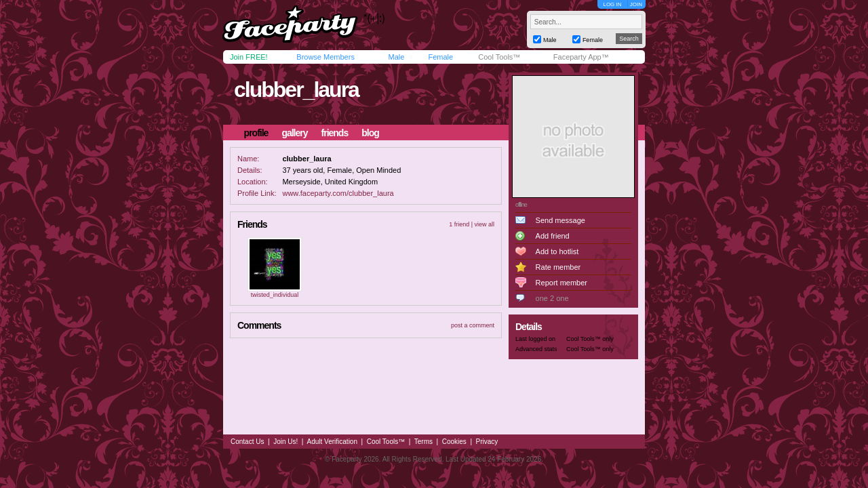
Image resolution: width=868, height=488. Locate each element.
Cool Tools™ (499, 57)
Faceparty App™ (581, 57)
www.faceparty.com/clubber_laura (338, 193)
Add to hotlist (557, 251)
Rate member (558, 267)
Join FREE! (249, 57)
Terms (423, 442)
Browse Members (325, 57)
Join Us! (285, 442)
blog (370, 133)
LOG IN (612, 4)
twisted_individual (275, 295)
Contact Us (247, 442)
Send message (560, 220)
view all (484, 224)
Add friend (553, 236)
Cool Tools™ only (590, 339)
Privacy (487, 442)
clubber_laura (296, 89)
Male (396, 57)
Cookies (454, 442)
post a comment (473, 325)
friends (335, 133)
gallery (294, 133)
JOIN (636, 4)
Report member (561, 283)
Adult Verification (332, 442)
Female (440, 57)
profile (256, 133)
